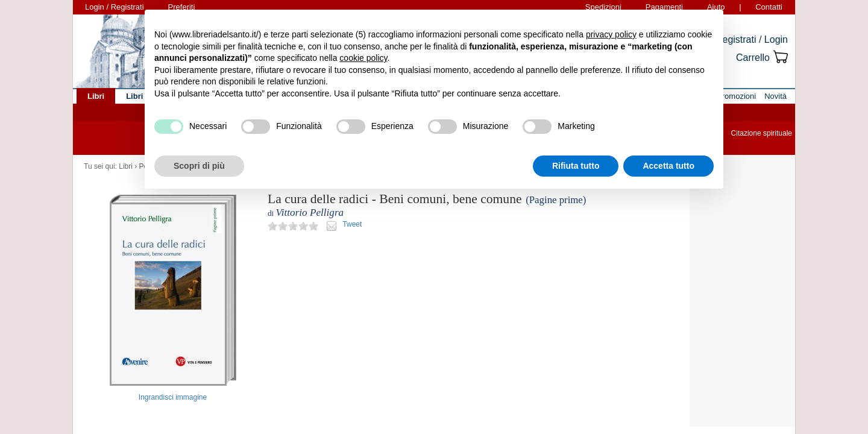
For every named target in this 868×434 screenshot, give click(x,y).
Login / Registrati (115, 7)
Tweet (352, 224)
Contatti (769, 7)
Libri (126, 166)
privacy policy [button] (611, 34)
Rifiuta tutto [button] (576, 166)
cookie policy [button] (363, 58)
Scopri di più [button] (199, 166)
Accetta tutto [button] (668, 166)
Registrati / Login (752, 39)
